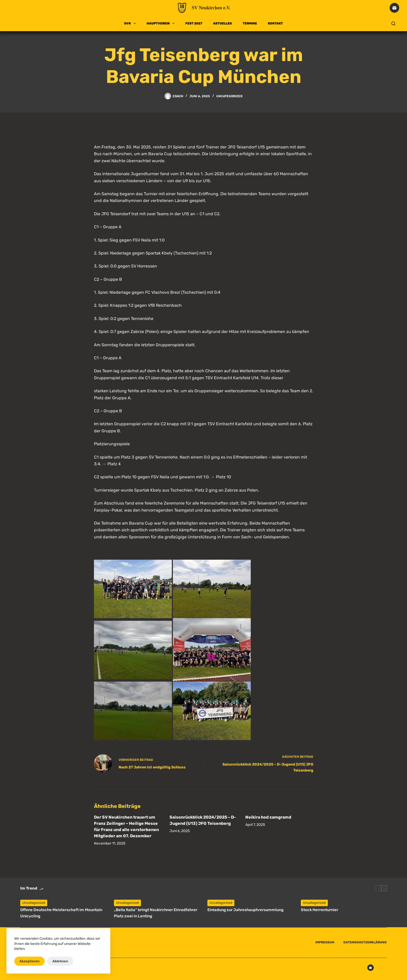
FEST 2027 (194, 23)
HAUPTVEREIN (162, 23)
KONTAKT (275, 23)
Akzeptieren (29, 961)
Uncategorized (229, 96)
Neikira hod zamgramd (268, 817)
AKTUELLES (222, 23)
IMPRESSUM (325, 942)
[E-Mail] (395, 8)
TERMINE (250, 23)
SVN (131, 23)
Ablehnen (60, 961)
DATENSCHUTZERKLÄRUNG (365, 942)
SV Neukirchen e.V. (211, 8)
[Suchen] (393, 24)
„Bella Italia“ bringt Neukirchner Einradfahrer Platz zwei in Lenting (156, 913)
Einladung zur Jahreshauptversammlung (245, 910)
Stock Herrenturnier (320, 910)
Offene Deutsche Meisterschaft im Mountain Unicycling (61, 913)
